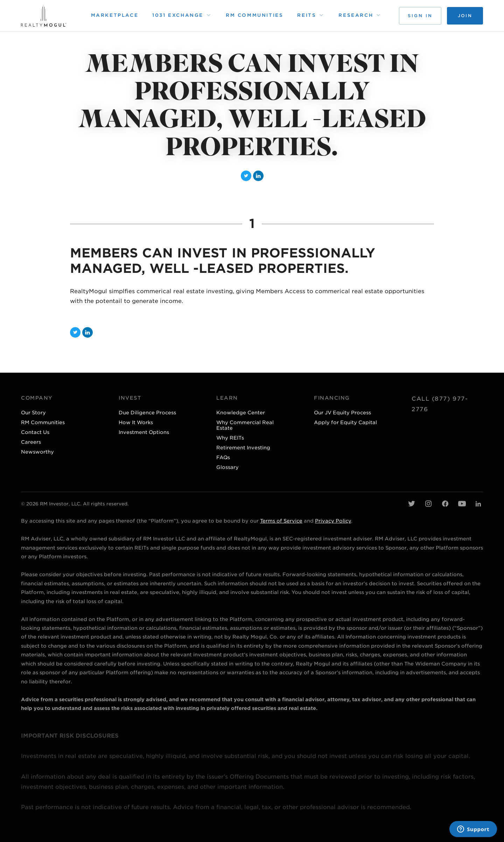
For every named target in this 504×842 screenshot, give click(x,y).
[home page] (44, 16)
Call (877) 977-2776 (440, 404)
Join (465, 16)
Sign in (420, 16)
